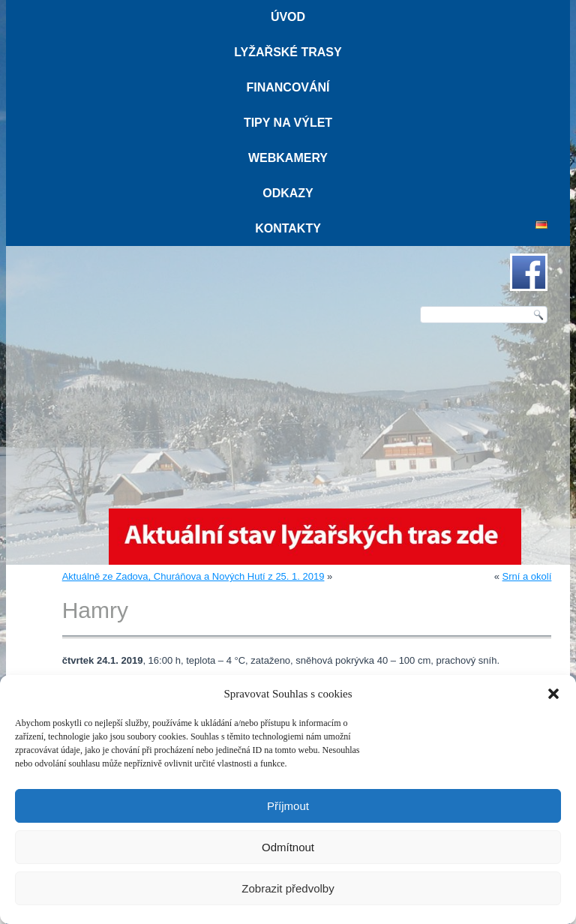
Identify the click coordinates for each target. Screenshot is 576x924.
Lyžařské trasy (288, 52)
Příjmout (288, 806)
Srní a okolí (527, 576)
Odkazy (288, 193)
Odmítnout (288, 847)
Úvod (288, 17)
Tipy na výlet (288, 123)
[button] (553, 694)
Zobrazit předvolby (288, 888)
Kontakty (288, 228)
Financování (288, 87)
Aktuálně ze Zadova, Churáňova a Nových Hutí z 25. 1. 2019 (193, 576)
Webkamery (288, 158)
